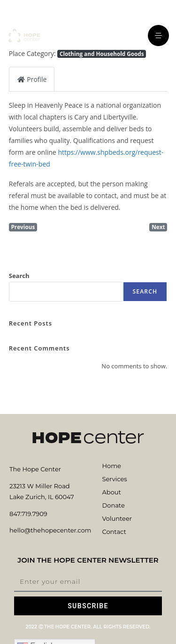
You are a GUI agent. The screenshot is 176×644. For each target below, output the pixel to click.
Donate (114, 505)
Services (115, 479)
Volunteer (117, 518)
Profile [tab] (32, 79)
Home (112, 466)
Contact (114, 532)
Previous (23, 227)
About (112, 492)
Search (19, 276)
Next (158, 227)
